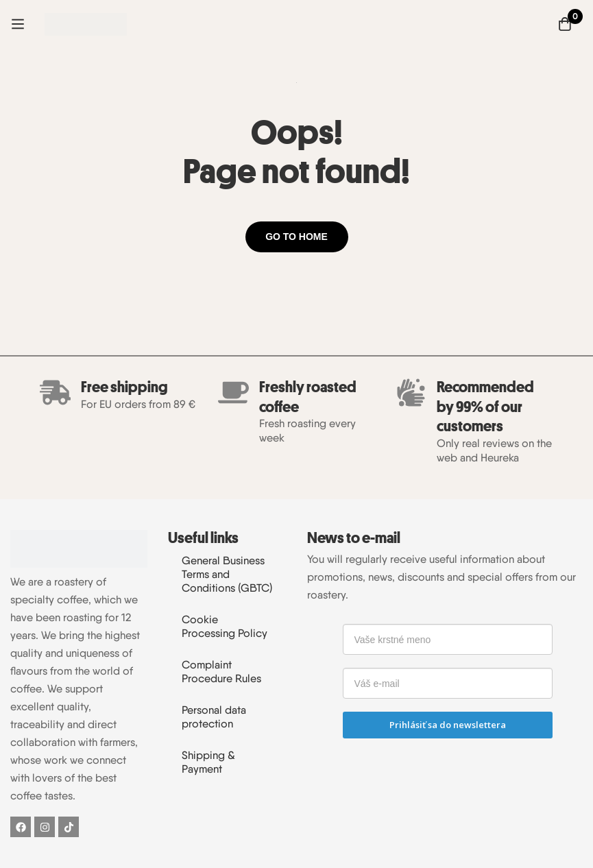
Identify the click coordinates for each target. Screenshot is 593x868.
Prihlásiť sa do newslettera (448, 725)
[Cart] (565, 24)
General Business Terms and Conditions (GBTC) (227, 574)
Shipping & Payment (208, 762)
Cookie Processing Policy (225, 626)
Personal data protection (214, 717)
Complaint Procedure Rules (221, 672)
